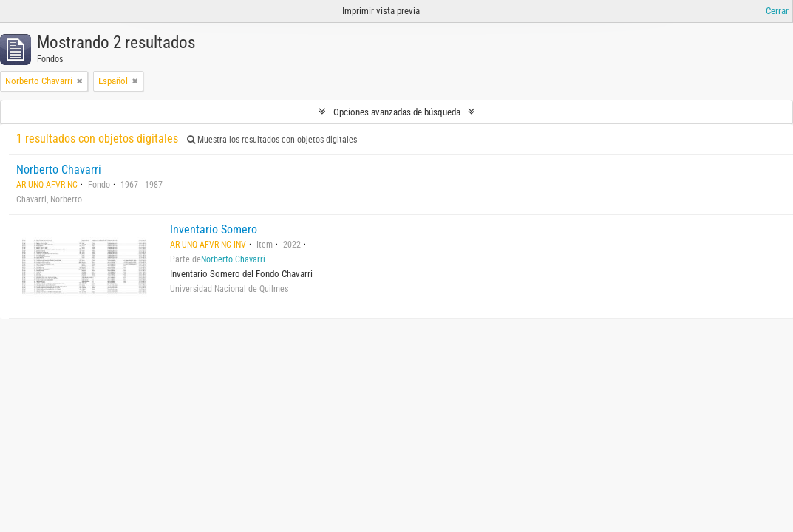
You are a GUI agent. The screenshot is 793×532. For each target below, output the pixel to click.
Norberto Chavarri (59, 170)
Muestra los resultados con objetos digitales (272, 140)
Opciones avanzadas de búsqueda (397, 112)
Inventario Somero (214, 229)
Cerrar (777, 11)
